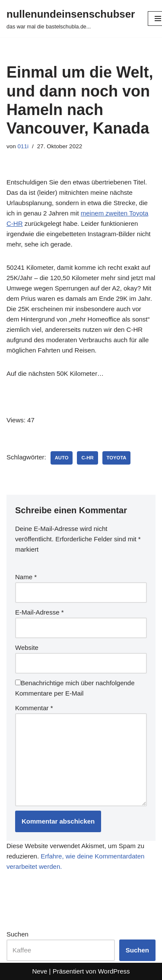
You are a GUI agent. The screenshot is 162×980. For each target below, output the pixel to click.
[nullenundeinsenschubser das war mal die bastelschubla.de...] (71, 19)
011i (23, 146)
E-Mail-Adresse (40, 612)
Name (26, 577)
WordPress (114, 971)
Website (27, 648)
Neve (40, 971)
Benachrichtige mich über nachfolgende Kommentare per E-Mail (75, 688)
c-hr (87, 458)
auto (62, 458)
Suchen (17, 934)
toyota (117, 458)
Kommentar (34, 708)
